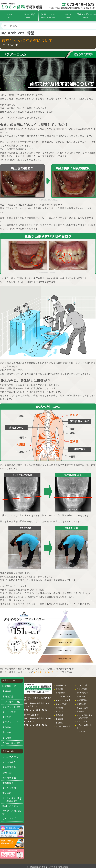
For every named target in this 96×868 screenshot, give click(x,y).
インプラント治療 (11, 707)
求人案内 (7, 793)
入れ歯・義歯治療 (11, 743)
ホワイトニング (10, 722)
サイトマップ (9, 819)
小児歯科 (7, 733)
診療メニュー (48, 16)
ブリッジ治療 (9, 712)
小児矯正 (7, 738)
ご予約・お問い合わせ (12, 812)
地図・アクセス (10, 806)
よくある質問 (9, 788)
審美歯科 (7, 717)
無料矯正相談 (9, 778)
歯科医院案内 (9, 768)
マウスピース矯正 (11, 702)
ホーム (10, 16)
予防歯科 (7, 728)
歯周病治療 (8, 697)
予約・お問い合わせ (86, 16)
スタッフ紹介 (9, 762)
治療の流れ (8, 773)
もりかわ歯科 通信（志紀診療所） (12, 800)
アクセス (67, 16)
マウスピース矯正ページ (46, 672)
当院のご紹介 (29, 16)
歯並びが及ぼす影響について (27, 40)
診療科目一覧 (9, 686)
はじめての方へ (10, 757)
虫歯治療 (7, 692)
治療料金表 (8, 783)
